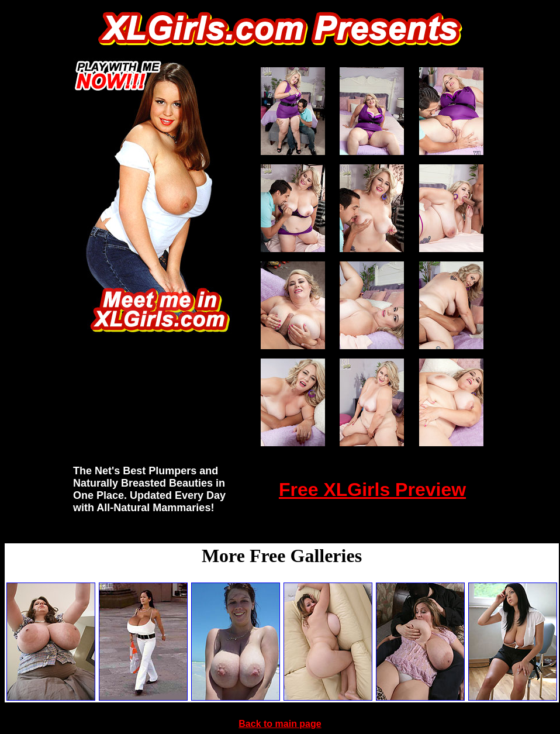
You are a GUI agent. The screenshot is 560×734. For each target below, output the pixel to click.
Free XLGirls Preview (372, 490)
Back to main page (280, 724)
